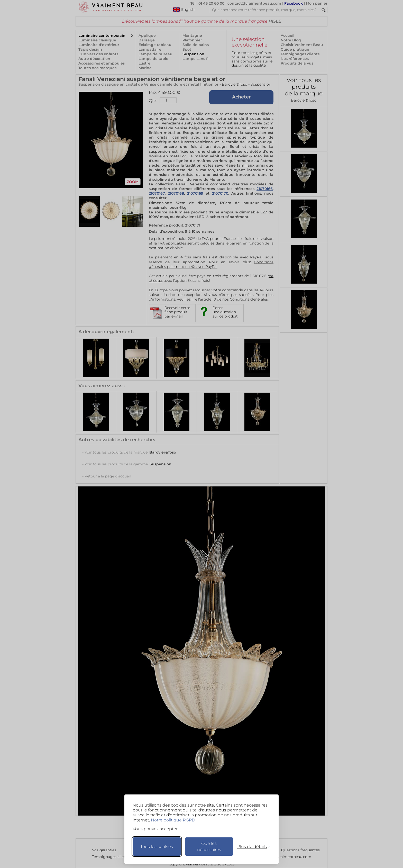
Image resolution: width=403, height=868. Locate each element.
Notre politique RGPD (173, 820)
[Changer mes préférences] (251, 847)
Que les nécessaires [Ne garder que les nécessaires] (209, 847)
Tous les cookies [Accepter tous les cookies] (157, 847)
